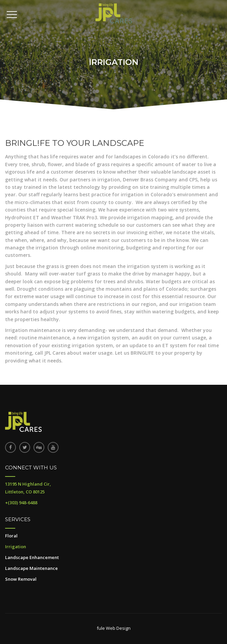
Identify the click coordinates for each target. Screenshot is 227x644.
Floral (11, 536)
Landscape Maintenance (31, 568)
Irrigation (16, 547)
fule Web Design (114, 628)
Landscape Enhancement (32, 557)
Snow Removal (21, 579)
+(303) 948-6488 (21, 503)
